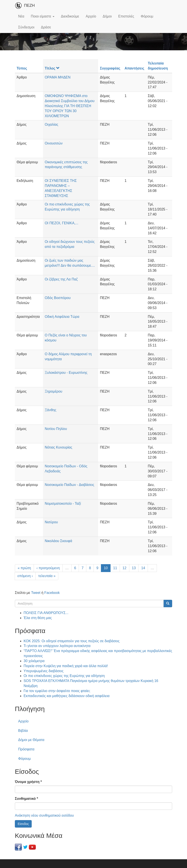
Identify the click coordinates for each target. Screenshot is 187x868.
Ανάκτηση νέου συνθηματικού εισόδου (44, 815)
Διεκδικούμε (70, 16)
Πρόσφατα (26, 749)
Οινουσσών (54, 143)
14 (143, 568)
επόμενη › (25, 576)
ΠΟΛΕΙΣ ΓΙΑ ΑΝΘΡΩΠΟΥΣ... (46, 613)
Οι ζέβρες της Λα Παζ (61, 279)
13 (134, 568)
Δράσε (46, 27)
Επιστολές (126, 16)
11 (115, 568)
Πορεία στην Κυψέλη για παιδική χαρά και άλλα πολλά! (66, 666)
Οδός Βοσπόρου (58, 298)
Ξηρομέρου (54, 391)
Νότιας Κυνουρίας (59, 447)
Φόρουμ (147, 16)
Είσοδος (23, 824)
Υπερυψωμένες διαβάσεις (44, 671)
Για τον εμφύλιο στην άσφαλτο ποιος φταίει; (57, 691)
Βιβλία (23, 731)
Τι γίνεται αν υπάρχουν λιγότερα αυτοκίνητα (57, 646)
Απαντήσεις (134, 68)
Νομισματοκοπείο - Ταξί (63, 504)
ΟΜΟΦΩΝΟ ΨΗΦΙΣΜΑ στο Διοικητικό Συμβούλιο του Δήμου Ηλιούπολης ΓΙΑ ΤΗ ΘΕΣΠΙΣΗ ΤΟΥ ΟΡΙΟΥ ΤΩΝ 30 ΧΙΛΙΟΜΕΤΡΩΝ (70, 106)
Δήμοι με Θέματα (31, 740)
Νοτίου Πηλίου (56, 429)
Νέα (21, 16)
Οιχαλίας (52, 124)
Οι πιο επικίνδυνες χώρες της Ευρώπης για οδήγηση (64, 676)
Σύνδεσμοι (26, 27)
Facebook (52, 593)
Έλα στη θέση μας (38, 618)
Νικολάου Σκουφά (59, 541)
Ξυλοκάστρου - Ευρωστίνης (66, 373)
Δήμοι (107, 16)
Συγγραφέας (110, 68)
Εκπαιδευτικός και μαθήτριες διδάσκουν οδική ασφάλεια (67, 696)
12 (125, 568)
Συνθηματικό (26, 799)
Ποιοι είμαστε (43, 16)
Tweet (36, 593)
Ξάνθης (51, 410)
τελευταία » (47, 576)
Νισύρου (51, 522)
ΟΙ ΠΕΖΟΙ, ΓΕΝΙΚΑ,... (62, 223)
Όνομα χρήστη (28, 782)
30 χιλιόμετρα (34, 661)
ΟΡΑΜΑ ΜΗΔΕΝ (58, 77)
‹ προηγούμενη (48, 568)
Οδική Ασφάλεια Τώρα (62, 317)
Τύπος (22, 68)
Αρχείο (91, 16)
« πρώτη (24, 568)
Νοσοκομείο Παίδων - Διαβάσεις (70, 485)
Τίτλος (52, 68)
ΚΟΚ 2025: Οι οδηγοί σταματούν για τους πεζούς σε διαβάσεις (72, 641)
